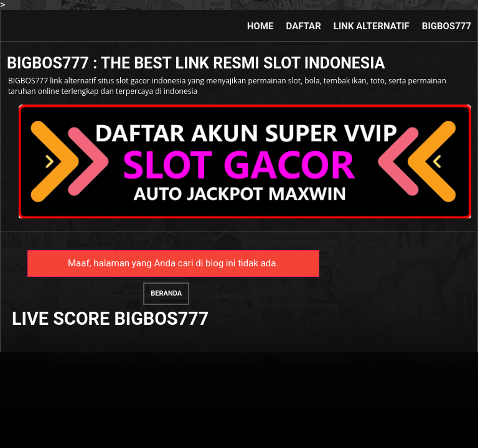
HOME (260, 26)
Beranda (166, 293)
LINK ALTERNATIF (372, 26)
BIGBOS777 (447, 26)
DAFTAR (304, 26)
